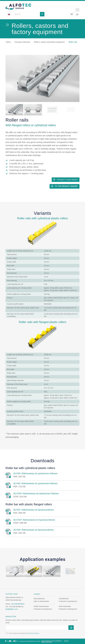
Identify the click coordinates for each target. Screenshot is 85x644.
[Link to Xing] (14, 641)
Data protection (34, 633)
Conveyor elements (22, 42)
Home (8, 42)
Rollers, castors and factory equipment (49, 42)
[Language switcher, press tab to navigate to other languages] (9, 14)
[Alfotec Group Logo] (18, 6)
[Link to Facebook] (6, 641)
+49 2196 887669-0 (18, 604)
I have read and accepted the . (23, 633)
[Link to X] (10, 641)
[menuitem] (76, 10)
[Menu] (76, 10)
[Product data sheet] (66, 180)
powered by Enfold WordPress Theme (30, 641)
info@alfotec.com (12, 609)
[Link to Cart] (72, 14)
